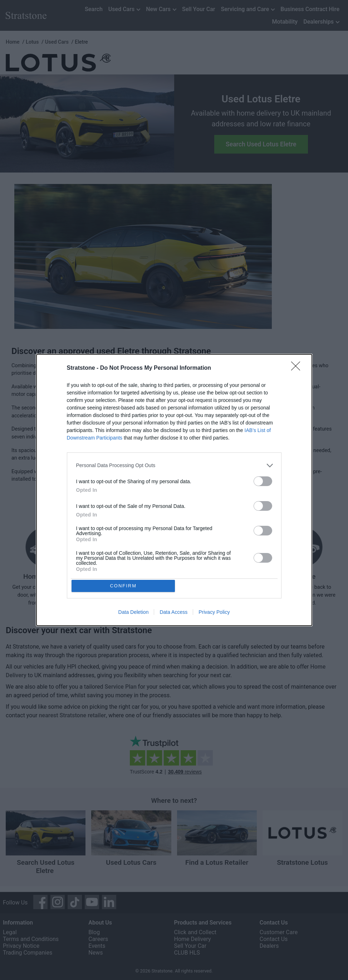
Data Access (173, 613)
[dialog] (174, 490)
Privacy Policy (214, 613)
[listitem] (174, 464)
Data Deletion (134, 613)
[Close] (298, 367)
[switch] (263, 480)
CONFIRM (125, 586)
